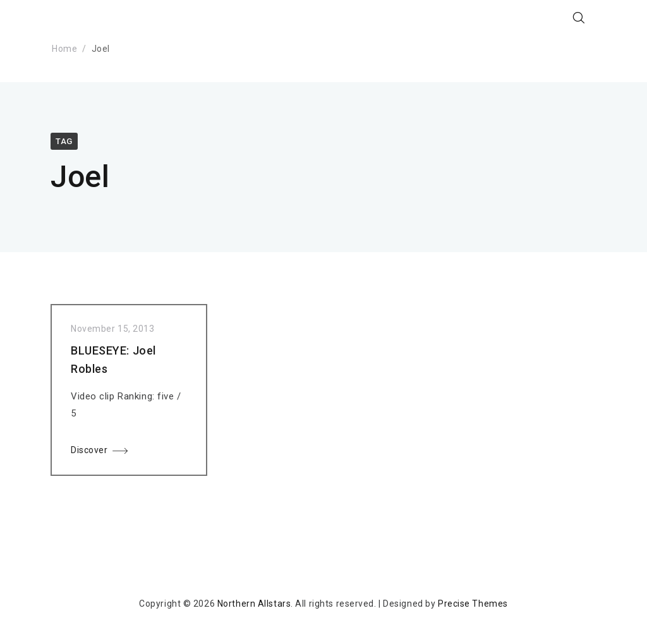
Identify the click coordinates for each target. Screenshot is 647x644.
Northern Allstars (254, 604)
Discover (89, 453)
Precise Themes (473, 604)
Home (64, 49)
